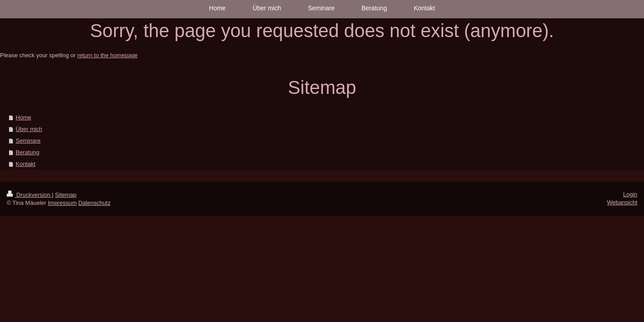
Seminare (28, 141)
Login (630, 194)
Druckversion (29, 195)
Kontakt (25, 164)
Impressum (62, 203)
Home (23, 117)
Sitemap (66, 195)
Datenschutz (94, 203)
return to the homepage (108, 55)
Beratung (28, 152)
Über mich (29, 129)
